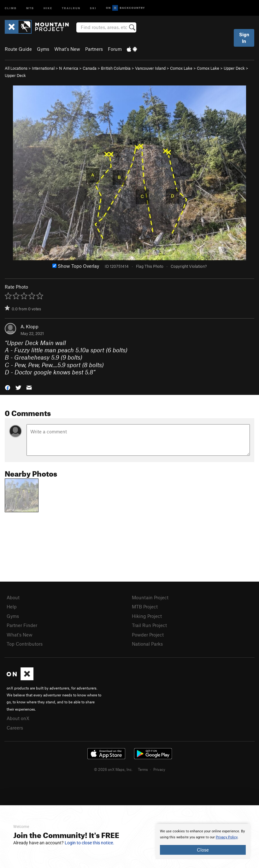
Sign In (244, 38)
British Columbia (116, 68)
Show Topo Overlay (76, 266)
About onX (18, 718)
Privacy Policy (227, 837)
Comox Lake (181, 68)
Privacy (159, 769)
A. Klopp (29, 326)
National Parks (147, 644)
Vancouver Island (150, 68)
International (43, 68)
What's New (67, 49)
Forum (115, 49)
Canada (90, 68)
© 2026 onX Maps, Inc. (113, 769)
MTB (30, 8)
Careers (15, 728)
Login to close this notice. (89, 843)
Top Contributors (25, 644)
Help (12, 607)
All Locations (16, 68)
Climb (11, 8)
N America (69, 68)
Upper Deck (234, 68)
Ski (93, 8)
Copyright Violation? (189, 266)
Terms (143, 769)
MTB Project (145, 607)
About (13, 597)
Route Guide (18, 49)
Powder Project (148, 635)
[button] (8, 387)
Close (203, 850)
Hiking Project (147, 616)
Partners (94, 49)
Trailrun (71, 8)
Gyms (43, 49)
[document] (203, 842)
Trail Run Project (149, 625)
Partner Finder (22, 625)
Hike (48, 8)
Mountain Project (150, 597)
